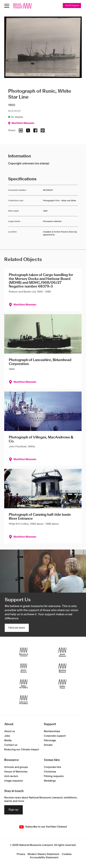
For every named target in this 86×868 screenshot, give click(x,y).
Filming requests (54, 776)
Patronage (50, 740)
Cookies (67, 854)
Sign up (13, 810)
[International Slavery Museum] (24, 668)
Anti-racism (11, 776)
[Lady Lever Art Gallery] (24, 700)
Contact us (11, 745)
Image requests (14, 781)
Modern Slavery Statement (43, 854)
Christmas (50, 772)
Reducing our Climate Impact (22, 750)
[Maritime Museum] (62, 668)
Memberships (52, 731)
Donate (48, 745)
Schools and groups (16, 767)
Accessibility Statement (44, 858)
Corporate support (55, 736)
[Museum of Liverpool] (24, 652)
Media (8, 740)
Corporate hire (52, 767)
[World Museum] (62, 652)
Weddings (50, 781)
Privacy (21, 854)
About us (10, 731)
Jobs (7, 736)
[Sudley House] (62, 684)
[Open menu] (7, 6)
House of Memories (16, 772)
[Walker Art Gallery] (24, 684)
